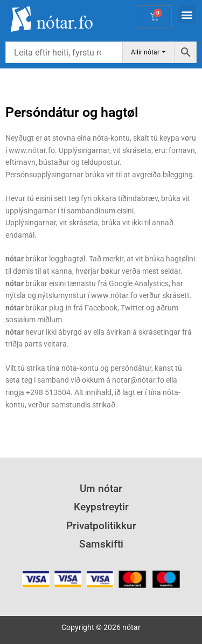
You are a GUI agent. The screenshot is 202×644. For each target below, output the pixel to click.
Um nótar (101, 489)
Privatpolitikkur (101, 526)
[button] (187, 14)
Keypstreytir (101, 507)
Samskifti (101, 544)
